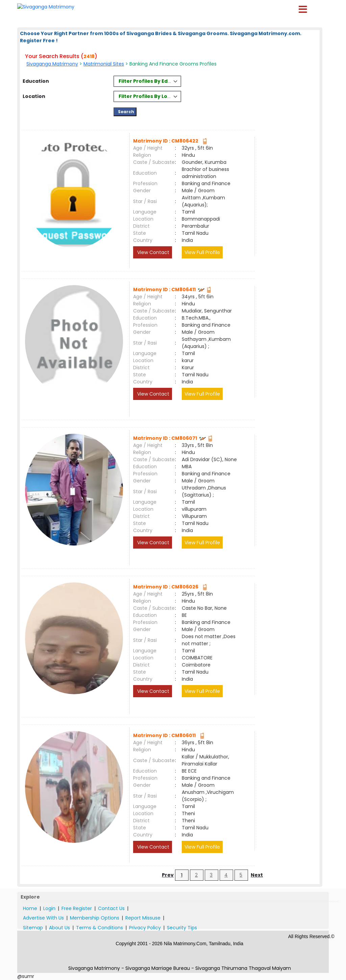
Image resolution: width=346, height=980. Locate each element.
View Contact (153, 252)
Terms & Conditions (100, 928)
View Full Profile (202, 252)
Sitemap (33, 928)
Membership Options (95, 918)
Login (49, 908)
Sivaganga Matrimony (52, 64)
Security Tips (182, 928)
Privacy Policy (145, 928)
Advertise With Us (43, 918)
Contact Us (111, 908)
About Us (59, 928)
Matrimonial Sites (104, 64)
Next (257, 875)
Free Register (77, 908)
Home (30, 908)
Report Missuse (143, 918)
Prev (168, 875)
